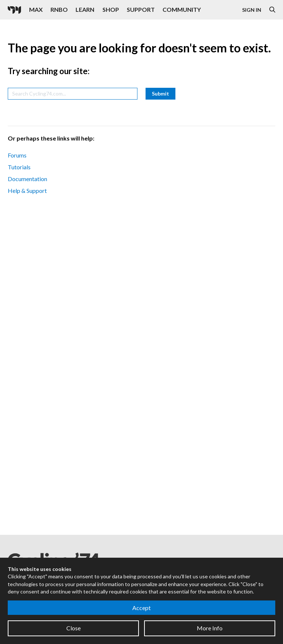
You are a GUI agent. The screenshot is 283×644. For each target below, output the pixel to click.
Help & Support (27, 191)
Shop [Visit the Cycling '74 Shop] (111, 9)
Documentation (27, 179)
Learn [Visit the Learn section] (85, 9)
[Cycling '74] (14, 10)
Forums (17, 155)
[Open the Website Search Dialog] (272, 10)
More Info (210, 628)
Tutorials (19, 167)
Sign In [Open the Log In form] (252, 10)
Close (74, 628)
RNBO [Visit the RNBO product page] (59, 9)
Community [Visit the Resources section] (182, 9)
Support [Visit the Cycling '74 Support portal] (141, 9)
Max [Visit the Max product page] (36, 9)
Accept (141, 608)
